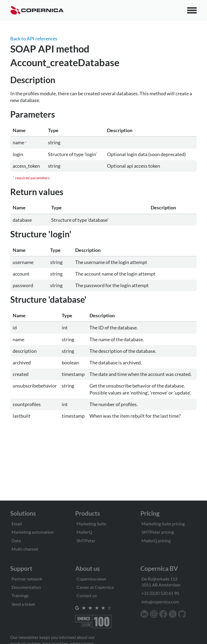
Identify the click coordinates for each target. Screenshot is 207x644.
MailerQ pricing (156, 541)
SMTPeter (86, 541)
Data (16, 541)
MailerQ (84, 532)
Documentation (26, 587)
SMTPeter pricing (158, 532)
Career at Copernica (95, 587)
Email (17, 524)
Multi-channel (25, 549)
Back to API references (34, 38)
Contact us (87, 595)
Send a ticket (23, 604)
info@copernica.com (160, 602)
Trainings (20, 595)
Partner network (27, 579)
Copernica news (91, 579)
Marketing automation (33, 532)
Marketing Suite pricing (163, 524)
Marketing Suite (91, 524)
